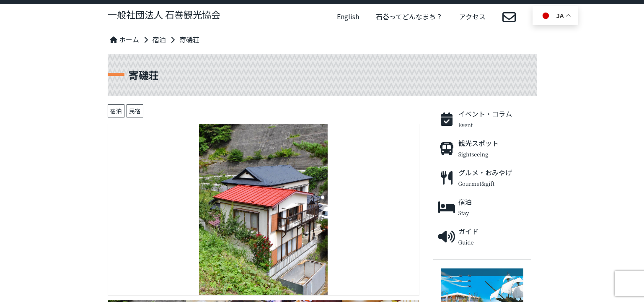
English (348, 16)
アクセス (472, 16)
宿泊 (159, 39)
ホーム (124, 39)
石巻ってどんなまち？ (409, 16)
